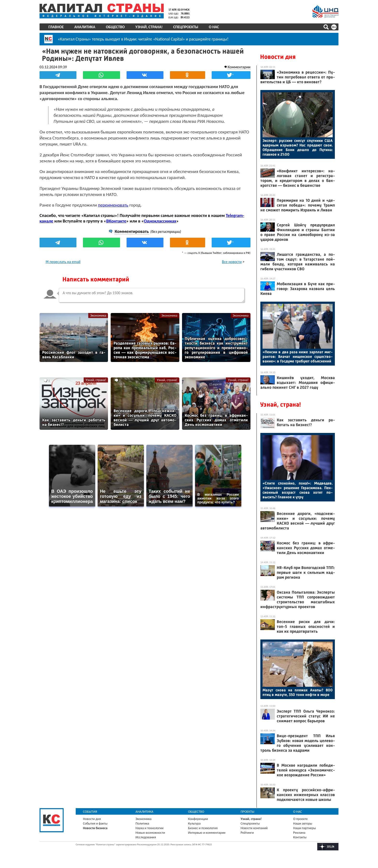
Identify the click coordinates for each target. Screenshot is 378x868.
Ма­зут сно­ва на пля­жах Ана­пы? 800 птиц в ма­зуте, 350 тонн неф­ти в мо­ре (298, 692)
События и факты (95, 823)
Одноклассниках (160, 221)
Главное (56, 27)
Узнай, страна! (149, 27)
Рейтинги (247, 833)
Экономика (98, 316)
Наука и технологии (149, 828)
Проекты (247, 812)
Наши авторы (303, 823)
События (90, 812)
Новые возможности (150, 833)
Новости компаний (254, 828)
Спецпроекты (186, 27)
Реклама (299, 833)
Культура (194, 823)
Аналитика (85, 27)
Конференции (198, 819)
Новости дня (278, 57)
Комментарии (239, 67)
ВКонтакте (116, 221)
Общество (115, 27)
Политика (142, 823)
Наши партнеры (304, 828)
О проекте (300, 819)
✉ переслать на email (63, 262)
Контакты (300, 837)
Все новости (232, 262)
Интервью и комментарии (207, 833)
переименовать (113, 205)
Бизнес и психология (203, 828)
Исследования (146, 837)
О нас (214, 27)
